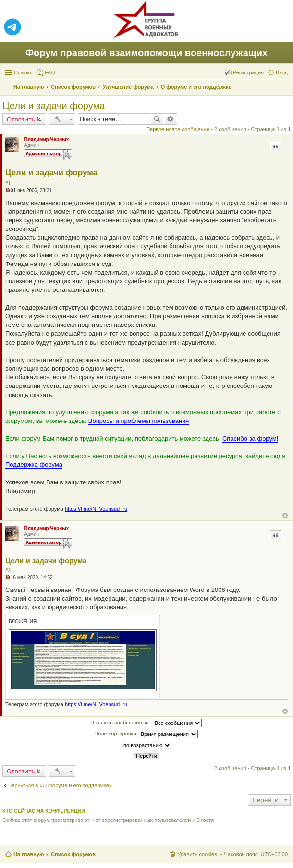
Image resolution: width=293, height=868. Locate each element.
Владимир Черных (46, 139)
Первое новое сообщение (178, 129)
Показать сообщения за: (146, 723)
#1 (8, 184)
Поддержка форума (34, 464)
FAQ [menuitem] (50, 72)
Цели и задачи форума (54, 106)
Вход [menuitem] (282, 72)
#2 (8, 571)
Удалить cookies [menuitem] (197, 854)
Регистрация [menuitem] (248, 72)
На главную (29, 854)
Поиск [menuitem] (285, 88)
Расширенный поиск (171, 119)
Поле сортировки (146, 734)
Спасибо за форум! (250, 439)
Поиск (157, 119)
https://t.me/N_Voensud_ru (96, 509)
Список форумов (73, 854)
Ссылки (23, 72)
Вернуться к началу (285, 515)
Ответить (21, 119)
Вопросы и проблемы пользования (139, 421)
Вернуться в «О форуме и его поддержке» (60, 785)
